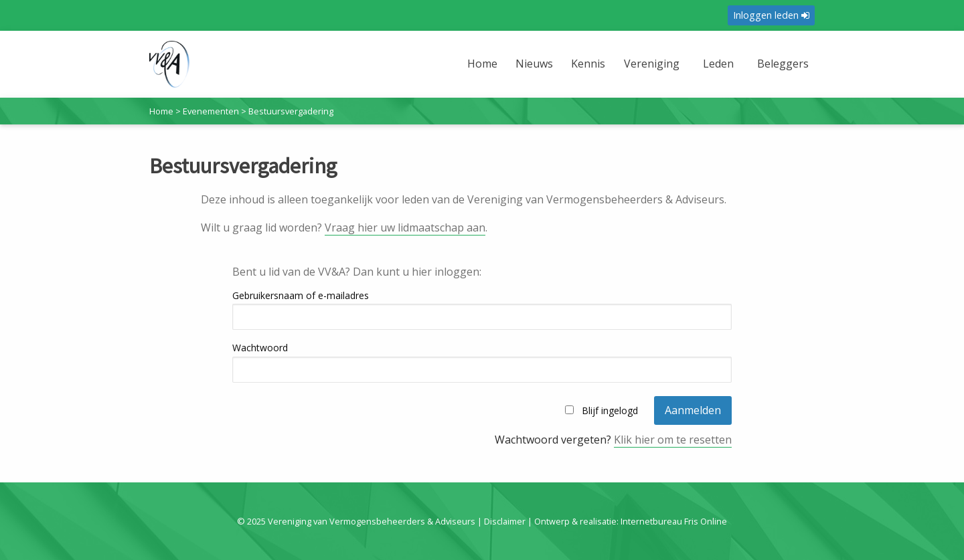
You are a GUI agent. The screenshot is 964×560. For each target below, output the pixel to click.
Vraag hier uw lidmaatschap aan (405, 227)
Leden (718, 64)
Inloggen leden (771, 15)
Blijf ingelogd (610, 410)
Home (482, 64)
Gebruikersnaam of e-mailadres (301, 295)
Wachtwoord (260, 348)
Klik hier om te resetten (673, 440)
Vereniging (652, 64)
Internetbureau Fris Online (674, 521)
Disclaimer (505, 521)
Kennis (588, 64)
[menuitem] (484, 72)
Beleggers (783, 64)
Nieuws (534, 64)
